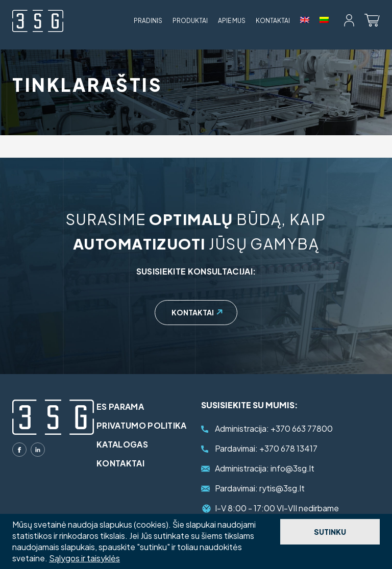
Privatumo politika (142, 425)
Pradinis (148, 21)
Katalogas (122, 444)
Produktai (190, 21)
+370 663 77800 (274, 428)
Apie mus (232, 21)
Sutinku (330, 532)
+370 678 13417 (266, 448)
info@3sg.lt (265, 468)
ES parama (120, 406)
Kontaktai (273, 21)
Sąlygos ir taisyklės (84, 558)
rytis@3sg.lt (260, 488)
